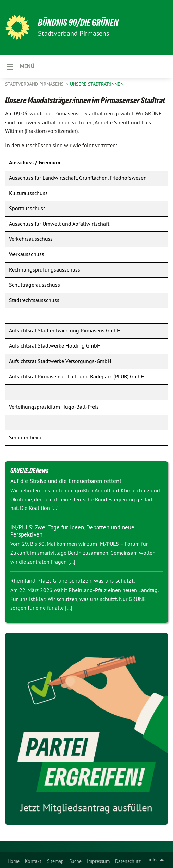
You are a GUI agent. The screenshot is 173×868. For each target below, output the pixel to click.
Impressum (98, 861)
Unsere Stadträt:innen (97, 84)
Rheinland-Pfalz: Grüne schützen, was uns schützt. (73, 581)
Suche (75, 861)
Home (14, 861)
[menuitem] (14, 860)
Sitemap (55, 861)
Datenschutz (128, 861)
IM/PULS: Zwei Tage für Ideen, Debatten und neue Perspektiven (72, 531)
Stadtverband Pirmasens (35, 84)
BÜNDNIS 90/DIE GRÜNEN (78, 22)
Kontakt (33, 861)
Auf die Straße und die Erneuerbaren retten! (66, 481)
